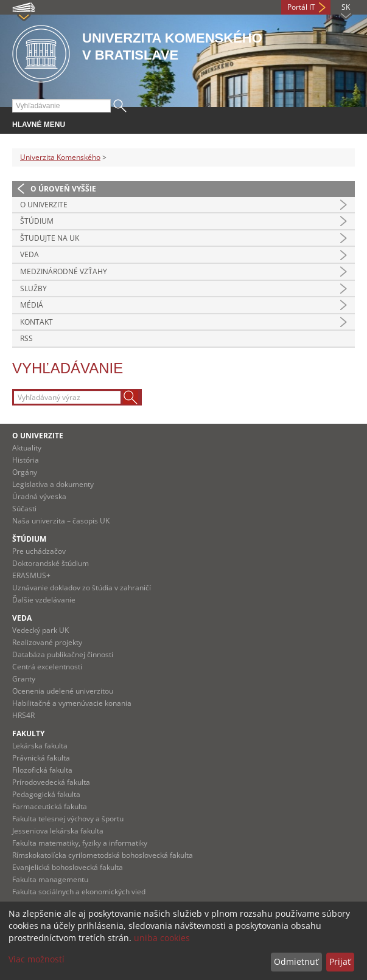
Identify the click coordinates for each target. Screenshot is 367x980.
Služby (33, 288)
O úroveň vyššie (63, 189)
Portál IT (301, 7)
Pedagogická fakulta (46, 794)
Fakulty (28, 733)
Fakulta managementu (50, 879)
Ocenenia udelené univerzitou (63, 691)
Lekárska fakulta (40, 746)
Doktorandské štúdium (51, 563)
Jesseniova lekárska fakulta (58, 831)
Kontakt (37, 322)
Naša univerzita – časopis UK (61, 521)
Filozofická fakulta (42, 770)
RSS (26, 338)
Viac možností (37, 959)
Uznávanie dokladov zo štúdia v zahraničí (82, 588)
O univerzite (44, 205)
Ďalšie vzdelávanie (44, 600)
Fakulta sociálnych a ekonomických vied (79, 892)
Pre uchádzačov (39, 551)
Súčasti (24, 509)
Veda (30, 254)
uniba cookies (162, 938)
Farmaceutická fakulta (50, 806)
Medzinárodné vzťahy (64, 271)
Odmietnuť (296, 961)
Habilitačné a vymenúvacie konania (72, 703)
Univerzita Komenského (60, 157)
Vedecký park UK (40, 630)
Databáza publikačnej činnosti (63, 654)
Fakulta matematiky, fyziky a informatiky (80, 843)
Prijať (340, 961)
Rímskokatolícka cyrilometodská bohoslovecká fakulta (103, 855)
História (26, 460)
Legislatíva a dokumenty (53, 484)
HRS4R (23, 715)
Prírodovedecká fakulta (51, 782)
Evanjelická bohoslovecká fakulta (68, 867)
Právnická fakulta (41, 758)
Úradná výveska (39, 496)
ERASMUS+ (31, 575)
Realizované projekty (47, 642)
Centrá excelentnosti (47, 667)
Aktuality (27, 448)
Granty (24, 679)
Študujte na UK (50, 238)
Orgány (25, 472)
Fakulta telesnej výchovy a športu (68, 819)
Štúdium (37, 221)
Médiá (32, 305)
